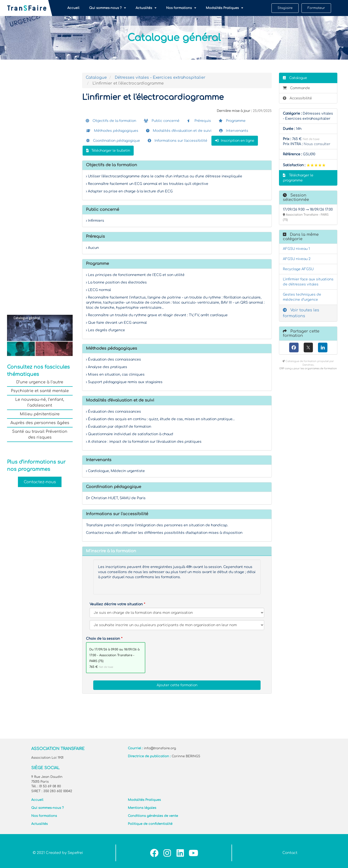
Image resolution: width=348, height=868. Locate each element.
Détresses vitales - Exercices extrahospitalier (160, 78)
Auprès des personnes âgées (40, 423)
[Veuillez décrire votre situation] (177, 625)
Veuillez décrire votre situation (116, 604)
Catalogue (96, 78)
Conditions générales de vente (153, 816)
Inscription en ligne (235, 141)
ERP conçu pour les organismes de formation (308, 368)
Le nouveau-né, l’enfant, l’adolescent (40, 402)
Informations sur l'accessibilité (178, 141)
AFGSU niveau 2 (297, 259)
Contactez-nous (40, 482)
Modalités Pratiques (224, 8)
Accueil (73, 8)
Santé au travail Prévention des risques (40, 434)
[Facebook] (294, 347)
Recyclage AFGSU (298, 269)
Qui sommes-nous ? (108, 8)
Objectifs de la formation (111, 121)
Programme (232, 121)
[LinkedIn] (323, 347)
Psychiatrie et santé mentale (40, 391)
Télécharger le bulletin (108, 151)
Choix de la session (103, 639)
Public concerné (162, 121)
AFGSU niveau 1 (296, 249)
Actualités (146, 8)
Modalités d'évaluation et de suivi (179, 131)
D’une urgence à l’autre (40, 382)
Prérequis (199, 121)
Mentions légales (142, 808)
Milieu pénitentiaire (40, 414)
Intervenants (234, 131)
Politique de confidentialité (150, 824)
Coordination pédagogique (113, 141)
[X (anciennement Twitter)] (308, 347)
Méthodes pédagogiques (112, 131)
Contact (290, 853)
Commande (296, 88)
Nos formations (181, 8)
